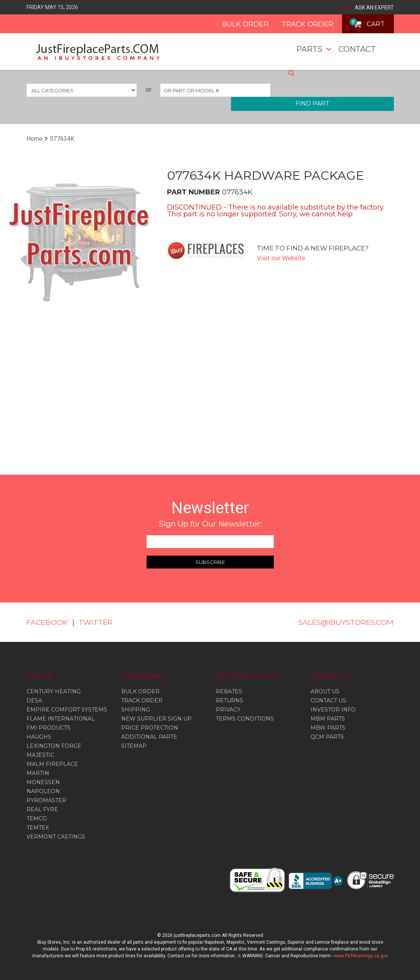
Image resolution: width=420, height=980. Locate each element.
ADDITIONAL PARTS (149, 737)
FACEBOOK (48, 622)
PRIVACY (228, 710)
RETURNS (230, 700)
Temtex (38, 828)
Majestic (40, 755)
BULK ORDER (240, 24)
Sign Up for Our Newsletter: (210, 524)
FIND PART (312, 103)
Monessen (43, 782)
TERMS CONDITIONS (245, 719)
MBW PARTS (328, 728)
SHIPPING (136, 710)
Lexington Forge (54, 746)
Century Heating (54, 691)
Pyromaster (46, 800)
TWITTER (99, 622)
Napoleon (43, 791)
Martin (38, 773)
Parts (309, 49)
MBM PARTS (328, 719)
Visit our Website (282, 258)
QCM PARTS (327, 737)
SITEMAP (134, 746)
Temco (37, 818)
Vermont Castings (56, 837)
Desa (34, 700)
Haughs (39, 737)
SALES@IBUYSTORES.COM (342, 622)
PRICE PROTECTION (150, 728)
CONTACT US (328, 700)
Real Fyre (42, 809)
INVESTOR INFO (333, 710)
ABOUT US (325, 691)
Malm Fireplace (52, 764)
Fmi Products (48, 728)
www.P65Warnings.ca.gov (361, 956)
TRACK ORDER (302, 24)
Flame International (61, 719)
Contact (357, 49)
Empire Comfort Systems (67, 710)
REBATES (229, 691)
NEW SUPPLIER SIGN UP (156, 719)
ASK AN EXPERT (374, 8)
